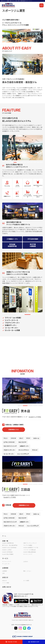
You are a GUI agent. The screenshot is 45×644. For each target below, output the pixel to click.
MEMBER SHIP (34, 642)
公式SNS (26, 562)
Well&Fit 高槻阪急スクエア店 (31, 548)
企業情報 (4, 571)
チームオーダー (6, 564)
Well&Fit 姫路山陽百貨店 (30, 552)
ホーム (4, 536)
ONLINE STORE (11, 642)
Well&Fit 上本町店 (7, 550)
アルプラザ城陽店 (28, 545)
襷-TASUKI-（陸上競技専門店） (10, 545)
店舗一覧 (5, 541)
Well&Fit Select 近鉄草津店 (9, 548)
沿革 (3, 573)
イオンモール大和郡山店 (29, 550)
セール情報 (26, 581)
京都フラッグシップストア (30, 543)
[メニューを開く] (41, 5)
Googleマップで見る (35, 417)
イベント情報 (6, 583)
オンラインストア (28, 554)
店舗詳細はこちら (14, 430)
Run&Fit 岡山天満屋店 (8, 554)
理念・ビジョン (27, 571)
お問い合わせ (7, 587)
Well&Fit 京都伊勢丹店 (8, 543)
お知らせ (4, 581)
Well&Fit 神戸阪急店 (7, 552)
